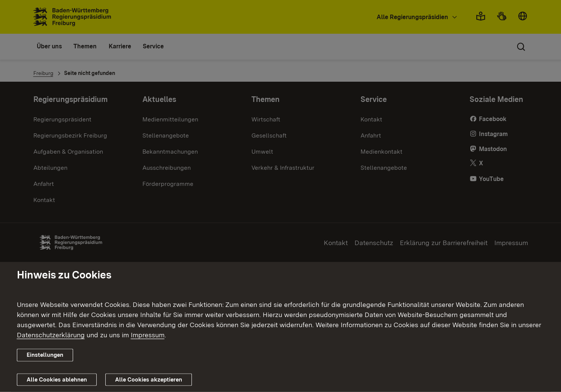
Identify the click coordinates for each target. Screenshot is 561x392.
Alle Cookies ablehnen (57, 380)
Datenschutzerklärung (51, 335)
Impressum (148, 335)
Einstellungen (45, 355)
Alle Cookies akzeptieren (149, 380)
